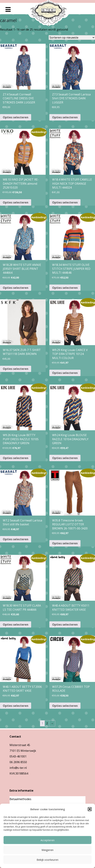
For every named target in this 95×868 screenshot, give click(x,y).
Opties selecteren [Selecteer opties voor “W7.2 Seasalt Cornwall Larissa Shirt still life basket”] (16, 539)
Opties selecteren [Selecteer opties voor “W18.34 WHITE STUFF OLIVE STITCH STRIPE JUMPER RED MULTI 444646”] (65, 288)
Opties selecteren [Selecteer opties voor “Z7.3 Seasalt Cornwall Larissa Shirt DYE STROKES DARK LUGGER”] (65, 117)
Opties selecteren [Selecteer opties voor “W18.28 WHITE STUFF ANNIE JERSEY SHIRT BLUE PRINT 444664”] (16, 288)
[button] (90, 809)
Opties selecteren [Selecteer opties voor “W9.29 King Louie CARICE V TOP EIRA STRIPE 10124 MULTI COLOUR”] (65, 373)
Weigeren (47, 850)
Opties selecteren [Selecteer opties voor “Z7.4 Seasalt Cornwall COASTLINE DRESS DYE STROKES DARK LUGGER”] (16, 117)
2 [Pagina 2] (47, 723)
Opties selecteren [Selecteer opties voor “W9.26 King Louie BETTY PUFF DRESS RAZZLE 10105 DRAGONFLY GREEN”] (16, 458)
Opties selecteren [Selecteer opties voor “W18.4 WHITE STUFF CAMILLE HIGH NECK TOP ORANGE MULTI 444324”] (65, 202)
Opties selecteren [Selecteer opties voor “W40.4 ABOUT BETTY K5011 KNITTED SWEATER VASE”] (65, 625)
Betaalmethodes (20, 799)
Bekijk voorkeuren (47, 860)
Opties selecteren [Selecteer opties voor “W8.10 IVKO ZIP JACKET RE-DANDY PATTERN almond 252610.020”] (16, 202)
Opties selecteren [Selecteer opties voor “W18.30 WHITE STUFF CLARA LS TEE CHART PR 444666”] (16, 625)
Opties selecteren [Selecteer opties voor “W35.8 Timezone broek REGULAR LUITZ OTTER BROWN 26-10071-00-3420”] (65, 543)
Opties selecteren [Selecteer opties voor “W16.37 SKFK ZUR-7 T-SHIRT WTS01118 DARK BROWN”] (16, 369)
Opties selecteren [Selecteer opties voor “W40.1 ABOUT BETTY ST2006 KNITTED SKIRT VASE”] (16, 706)
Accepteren (47, 840)
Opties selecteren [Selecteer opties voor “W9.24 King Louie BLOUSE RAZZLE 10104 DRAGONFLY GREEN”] (65, 458)
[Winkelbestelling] (72, 37)
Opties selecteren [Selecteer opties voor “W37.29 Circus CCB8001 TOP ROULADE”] (65, 706)
